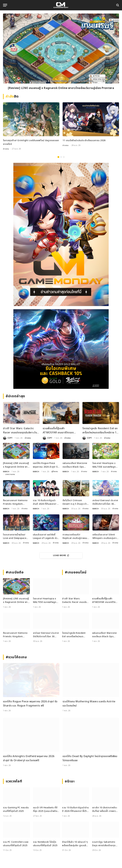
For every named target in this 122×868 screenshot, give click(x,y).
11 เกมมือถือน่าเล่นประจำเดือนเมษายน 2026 (84, 140)
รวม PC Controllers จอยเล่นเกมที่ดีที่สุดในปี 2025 (16, 843)
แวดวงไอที (14, 781)
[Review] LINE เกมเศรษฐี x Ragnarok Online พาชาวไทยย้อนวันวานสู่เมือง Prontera (61, 88)
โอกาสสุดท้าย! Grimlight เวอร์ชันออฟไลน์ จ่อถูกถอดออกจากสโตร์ (31, 142)
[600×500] (61, 349)
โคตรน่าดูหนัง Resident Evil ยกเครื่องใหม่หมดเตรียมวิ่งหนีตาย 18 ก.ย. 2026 (100, 431)
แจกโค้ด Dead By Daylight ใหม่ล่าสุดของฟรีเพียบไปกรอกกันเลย (90, 758)
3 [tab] (64, 157)
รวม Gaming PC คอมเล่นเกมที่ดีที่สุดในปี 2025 (16, 809)
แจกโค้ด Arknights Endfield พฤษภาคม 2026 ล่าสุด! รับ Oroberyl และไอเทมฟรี (29, 758)
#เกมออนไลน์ (76, 572)
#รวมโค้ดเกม (16, 657)
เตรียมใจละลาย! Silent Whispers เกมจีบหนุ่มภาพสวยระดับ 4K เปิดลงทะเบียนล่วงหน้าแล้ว (105, 536)
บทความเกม (10, 474)
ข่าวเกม (6, 149)
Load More (61, 555)
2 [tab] (61, 157)
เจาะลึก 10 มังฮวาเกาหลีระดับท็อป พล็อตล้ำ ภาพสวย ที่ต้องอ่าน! (105, 809)
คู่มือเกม (55, 471)
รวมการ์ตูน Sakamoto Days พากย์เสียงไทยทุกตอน (104, 843)
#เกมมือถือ (15, 572)
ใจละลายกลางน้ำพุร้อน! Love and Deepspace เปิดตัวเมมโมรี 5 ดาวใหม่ (15, 536)
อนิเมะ (70, 781)
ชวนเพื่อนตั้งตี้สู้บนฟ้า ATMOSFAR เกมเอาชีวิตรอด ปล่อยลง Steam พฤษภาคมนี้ (58, 431)
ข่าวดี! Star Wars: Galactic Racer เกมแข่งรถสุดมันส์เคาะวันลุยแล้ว (20, 431)
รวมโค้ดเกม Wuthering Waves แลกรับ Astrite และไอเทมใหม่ (89, 703)
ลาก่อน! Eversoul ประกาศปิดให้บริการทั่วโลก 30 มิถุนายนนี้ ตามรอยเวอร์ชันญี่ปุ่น (105, 502)
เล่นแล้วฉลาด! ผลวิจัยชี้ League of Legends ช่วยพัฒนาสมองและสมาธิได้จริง (46, 536)
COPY (10, 438)
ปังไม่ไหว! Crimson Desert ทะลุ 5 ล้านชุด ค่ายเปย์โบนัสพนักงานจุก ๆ (75, 502)
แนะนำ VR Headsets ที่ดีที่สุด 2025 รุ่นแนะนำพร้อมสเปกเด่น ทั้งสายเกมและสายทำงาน (46, 809)
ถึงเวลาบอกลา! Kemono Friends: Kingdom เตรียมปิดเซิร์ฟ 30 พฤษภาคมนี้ (15, 502)
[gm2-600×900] (61, 234)
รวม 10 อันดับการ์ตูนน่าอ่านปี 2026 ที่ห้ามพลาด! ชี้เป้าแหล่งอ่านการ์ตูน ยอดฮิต (46, 502)
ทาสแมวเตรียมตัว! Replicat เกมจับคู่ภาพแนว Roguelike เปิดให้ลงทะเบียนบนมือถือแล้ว (75, 536)
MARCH (6, 471)
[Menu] (5, 5)
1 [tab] (58, 157)
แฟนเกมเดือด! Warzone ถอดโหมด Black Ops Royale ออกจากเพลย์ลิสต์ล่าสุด (76, 465)
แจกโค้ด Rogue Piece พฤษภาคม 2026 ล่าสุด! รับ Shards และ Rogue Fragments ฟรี (46, 465)
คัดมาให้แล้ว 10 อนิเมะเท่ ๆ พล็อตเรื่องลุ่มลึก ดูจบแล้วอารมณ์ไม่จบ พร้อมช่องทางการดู (75, 843)
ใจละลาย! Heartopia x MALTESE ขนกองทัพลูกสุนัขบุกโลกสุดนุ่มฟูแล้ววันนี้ (106, 465)
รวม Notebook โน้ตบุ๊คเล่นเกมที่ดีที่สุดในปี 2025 (45, 843)
